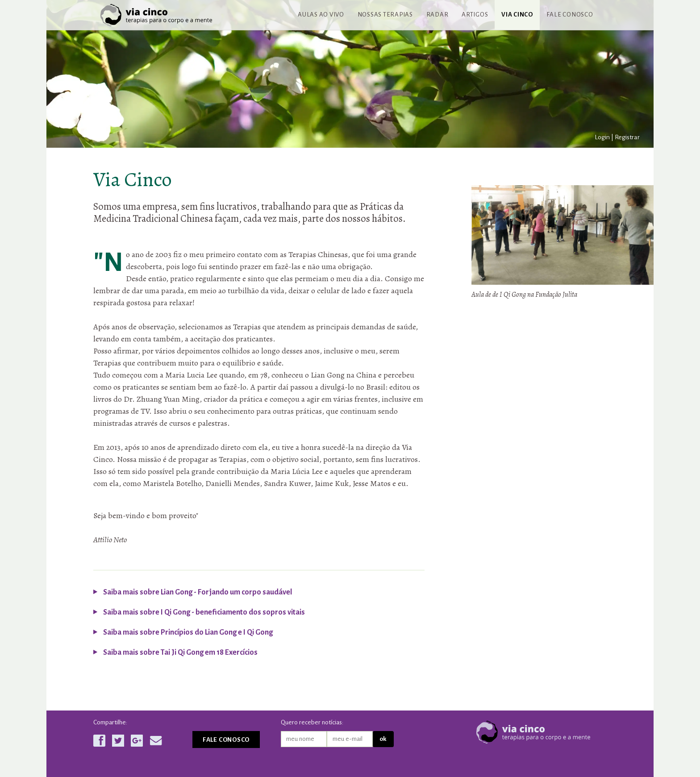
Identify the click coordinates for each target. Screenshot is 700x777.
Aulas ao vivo (321, 15)
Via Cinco (517, 15)
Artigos (475, 15)
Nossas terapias (385, 15)
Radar (437, 15)
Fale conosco (570, 15)
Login (602, 137)
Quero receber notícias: (312, 722)
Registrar (627, 137)
